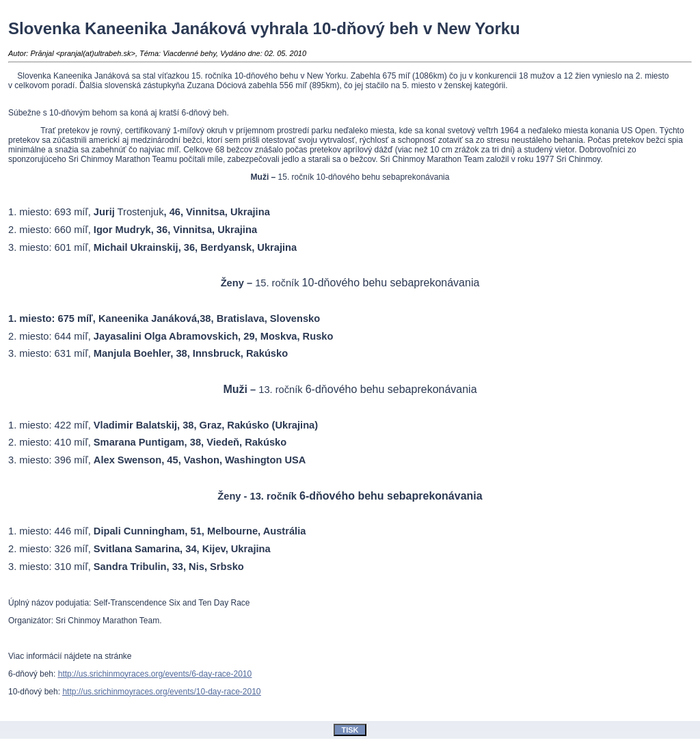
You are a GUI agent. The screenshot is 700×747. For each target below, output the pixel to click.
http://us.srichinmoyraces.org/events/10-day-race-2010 (161, 692)
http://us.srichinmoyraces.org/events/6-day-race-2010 (155, 674)
